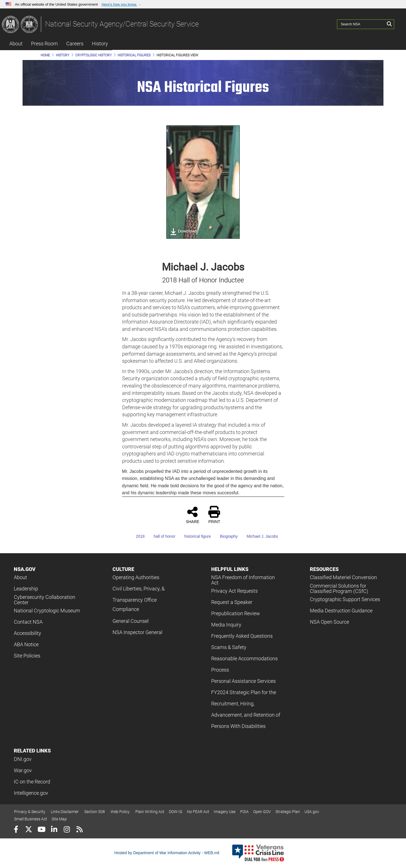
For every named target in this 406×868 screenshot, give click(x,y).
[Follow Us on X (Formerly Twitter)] (29, 830)
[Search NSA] (361, 24)
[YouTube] (41, 830)
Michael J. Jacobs (258, 536)
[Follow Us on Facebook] (16, 830)
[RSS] (79, 830)
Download (183, 232)
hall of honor (161, 536)
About (16, 44)
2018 (136, 536)
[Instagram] (67, 830)
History (100, 44)
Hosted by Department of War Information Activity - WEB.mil (167, 853)
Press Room (44, 44)
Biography (225, 536)
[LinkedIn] (54, 830)
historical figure (194, 536)
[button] (122, 5)
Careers (75, 44)
